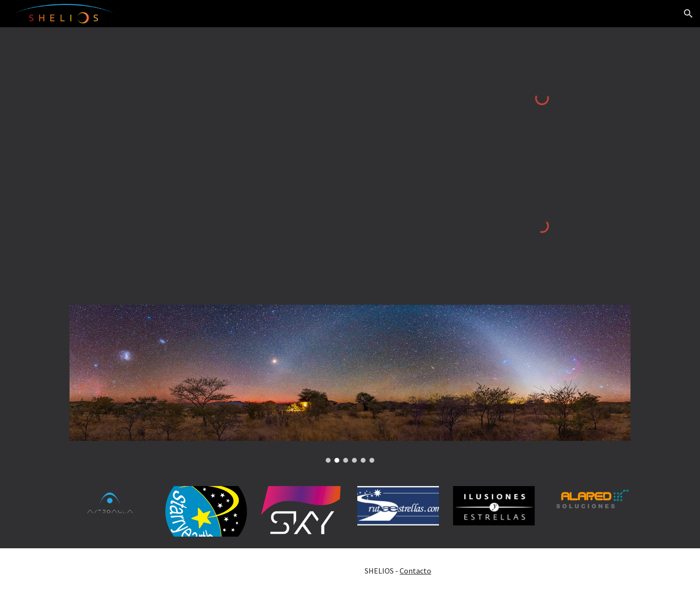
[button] (688, 14)
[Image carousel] (350, 384)
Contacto (415, 571)
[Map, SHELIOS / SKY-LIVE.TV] (254, 160)
